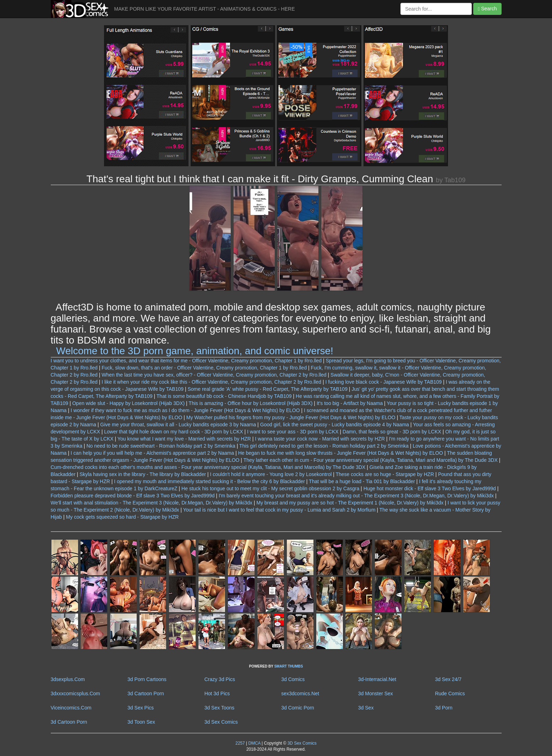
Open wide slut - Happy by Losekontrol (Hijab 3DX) (128, 403)
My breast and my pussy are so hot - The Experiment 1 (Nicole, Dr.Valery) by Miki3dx (350, 503)
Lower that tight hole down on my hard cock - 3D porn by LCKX (173, 432)
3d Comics (293, 679)
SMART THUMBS (288, 666)
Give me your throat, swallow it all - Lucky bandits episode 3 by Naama (178, 425)
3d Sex (366, 708)
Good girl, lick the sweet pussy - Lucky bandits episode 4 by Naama (335, 425)
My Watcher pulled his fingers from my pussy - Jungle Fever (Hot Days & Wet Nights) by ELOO (291, 417)
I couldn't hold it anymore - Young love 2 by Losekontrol (271, 474)
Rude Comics (450, 693)
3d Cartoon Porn (146, 693)
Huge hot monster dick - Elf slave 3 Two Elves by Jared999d (430, 488)
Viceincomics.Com (71, 708)
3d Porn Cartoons (147, 679)
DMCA (254, 743)
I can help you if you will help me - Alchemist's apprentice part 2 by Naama (152, 453)
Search (487, 9)
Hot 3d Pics (217, 693)
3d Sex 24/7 (448, 679)
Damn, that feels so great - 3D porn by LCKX (392, 432)
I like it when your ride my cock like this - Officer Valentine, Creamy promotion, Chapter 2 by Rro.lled (211, 382)
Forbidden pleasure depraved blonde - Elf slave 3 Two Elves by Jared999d (133, 496)
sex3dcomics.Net (300, 693)
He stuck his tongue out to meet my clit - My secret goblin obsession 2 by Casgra (270, 488)
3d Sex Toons (220, 708)
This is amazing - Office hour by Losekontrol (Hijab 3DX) (250, 403)
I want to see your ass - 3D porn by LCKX (293, 432)
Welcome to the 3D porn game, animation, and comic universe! (195, 351)
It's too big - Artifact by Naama (350, 403)
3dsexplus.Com (68, 679)
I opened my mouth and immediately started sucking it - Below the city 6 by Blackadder (209, 481)
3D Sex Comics (301, 743)
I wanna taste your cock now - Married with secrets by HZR (320, 439)
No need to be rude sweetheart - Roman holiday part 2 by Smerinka (161, 446)
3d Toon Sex (141, 722)
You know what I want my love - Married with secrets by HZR (184, 439)
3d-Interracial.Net (377, 679)
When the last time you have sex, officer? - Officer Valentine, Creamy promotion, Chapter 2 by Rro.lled (214, 375)
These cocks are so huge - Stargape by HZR (385, 474)
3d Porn (444, 708)
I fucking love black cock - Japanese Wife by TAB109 (383, 382)
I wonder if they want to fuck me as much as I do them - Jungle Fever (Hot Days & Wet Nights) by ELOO (185, 410)
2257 (240, 743)
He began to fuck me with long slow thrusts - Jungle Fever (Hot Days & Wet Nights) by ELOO (341, 453)
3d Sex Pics (141, 708)
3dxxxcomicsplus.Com (75, 693)
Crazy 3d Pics (220, 679)
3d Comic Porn (298, 708)
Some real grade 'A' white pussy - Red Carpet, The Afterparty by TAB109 (267, 389)
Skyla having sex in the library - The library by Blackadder (143, 474)
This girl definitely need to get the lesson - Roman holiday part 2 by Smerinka (324, 446)
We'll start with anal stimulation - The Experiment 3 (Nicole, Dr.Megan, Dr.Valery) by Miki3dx (152, 503)
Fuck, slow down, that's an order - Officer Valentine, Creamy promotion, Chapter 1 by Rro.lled (204, 368)
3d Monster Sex (376, 693)
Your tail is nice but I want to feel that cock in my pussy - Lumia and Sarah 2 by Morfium (279, 510)
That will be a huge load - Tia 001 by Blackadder (362, 481)
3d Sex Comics (221, 722)
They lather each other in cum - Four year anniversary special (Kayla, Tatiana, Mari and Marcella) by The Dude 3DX (371, 460)
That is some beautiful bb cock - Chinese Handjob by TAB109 (224, 396)
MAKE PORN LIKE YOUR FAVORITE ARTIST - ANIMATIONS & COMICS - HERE (205, 9)
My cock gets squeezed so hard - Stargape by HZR (122, 517)
